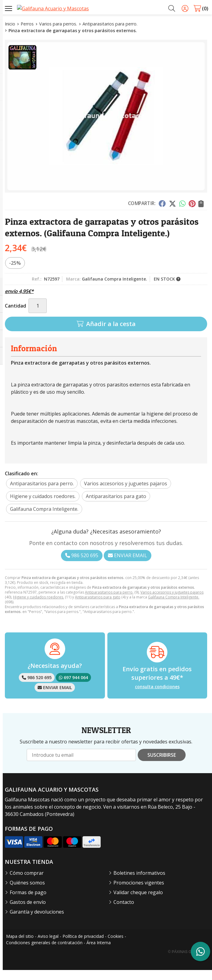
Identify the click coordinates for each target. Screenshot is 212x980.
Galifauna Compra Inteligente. (174, 607)
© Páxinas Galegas (187, 962)
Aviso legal (48, 946)
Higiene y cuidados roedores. (39, 607)
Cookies (116, 946)
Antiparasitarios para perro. (109, 602)
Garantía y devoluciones (37, 922)
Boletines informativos (139, 883)
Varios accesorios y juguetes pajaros (172, 602)
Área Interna (99, 953)
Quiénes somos (27, 893)
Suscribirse (162, 765)
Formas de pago (28, 902)
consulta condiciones (157, 697)
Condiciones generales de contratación (44, 953)
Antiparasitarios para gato (98, 607)
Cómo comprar (27, 883)
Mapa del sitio (20, 946)
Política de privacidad (83, 946)
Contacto (124, 912)
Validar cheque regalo (138, 902)
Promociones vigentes (139, 893)
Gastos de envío (28, 912)
